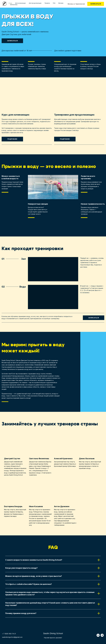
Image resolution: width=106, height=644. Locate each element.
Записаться (96, 4)
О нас (10, 3)
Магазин (61, 3)
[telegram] (102, 636)
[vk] (98, 636)
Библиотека (14, 5)
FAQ (54, 3)
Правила (47, 3)
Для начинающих (20, 3)
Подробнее (12, 139)
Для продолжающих (35, 3)
